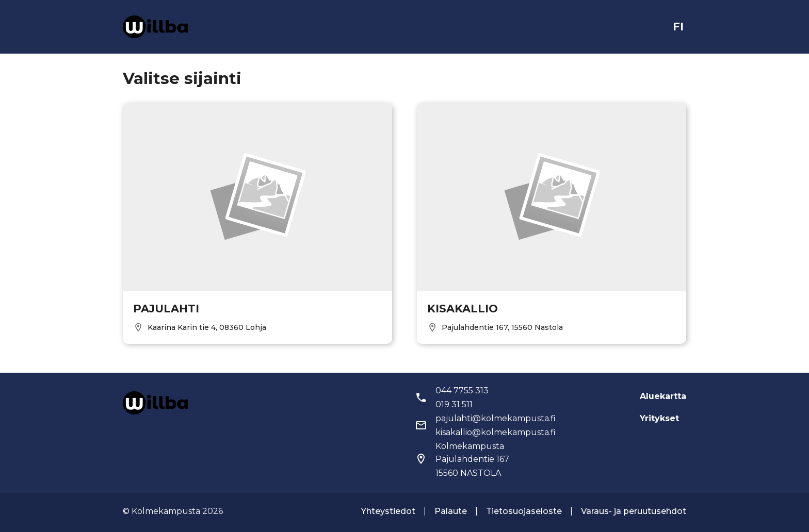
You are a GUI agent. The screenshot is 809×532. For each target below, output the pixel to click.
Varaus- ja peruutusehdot (634, 511)
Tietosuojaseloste (524, 511)
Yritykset (659, 418)
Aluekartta (663, 396)
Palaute (451, 511)
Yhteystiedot (388, 511)
